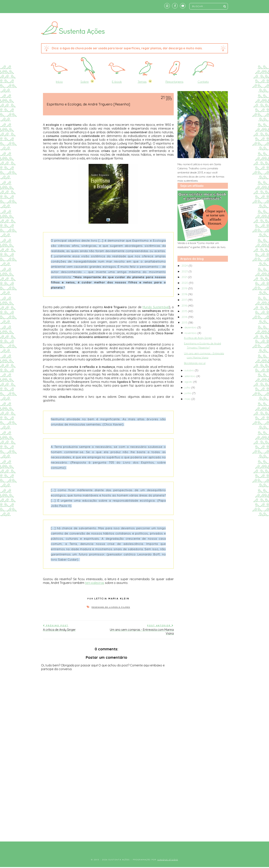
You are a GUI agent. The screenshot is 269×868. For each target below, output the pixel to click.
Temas (142, 82)
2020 (185, 283)
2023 (185, 271)
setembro (190, 376)
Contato (203, 82)
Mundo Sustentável (156, 307)
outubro (190, 370)
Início (59, 82)
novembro (191, 333)
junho (188, 393)
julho (188, 388)
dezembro (191, 327)
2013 (185, 323)
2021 (185, 277)
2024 (185, 266)
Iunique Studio (168, 860)
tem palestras (95, 583)
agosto (189, 382)
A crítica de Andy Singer (198, 338)
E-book (117, 82)
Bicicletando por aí (195, 363)
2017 (185, 300)
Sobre (85, 82)
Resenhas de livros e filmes (111, 607)
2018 (185, 294)
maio (188, 399)
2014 (185, 317)
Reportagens (174, 82)
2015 (185, 311)
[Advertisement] (134, 806)
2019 (185, 288)
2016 (185, 306)
